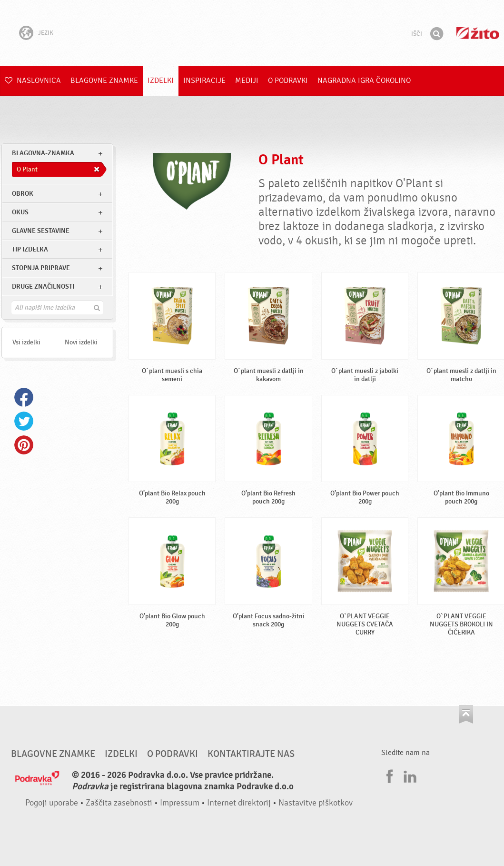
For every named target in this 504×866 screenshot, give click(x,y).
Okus (20, 212)
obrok (23, 194)
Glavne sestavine (41, 231)
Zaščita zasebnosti (119, 803)
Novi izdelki (81, 342)
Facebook (24, 397)
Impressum (180, 803)
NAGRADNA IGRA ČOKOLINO (364, 81)
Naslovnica (33, 81)
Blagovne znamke (104, 81)
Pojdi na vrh (466, 714)
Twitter (24, 421)
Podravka (252, 33)
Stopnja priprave (41, 268)
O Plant (281, 160)
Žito (478, 33)
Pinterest (24, 445)
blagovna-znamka (43, 153)
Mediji (247, 81)
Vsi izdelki (26, 342)
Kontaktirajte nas (251, 754)
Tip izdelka (30, 249)
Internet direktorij (239, 803)
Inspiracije (204, 81)
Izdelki (161, 81)
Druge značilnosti (43, 287)
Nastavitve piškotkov (316, 803)
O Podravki (288, 81)
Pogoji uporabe (52, 803)
